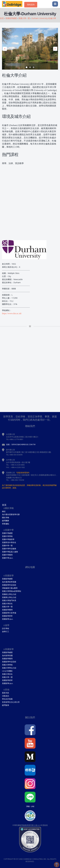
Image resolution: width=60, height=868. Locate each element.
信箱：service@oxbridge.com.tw (21, 444)
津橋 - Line (30, 806)
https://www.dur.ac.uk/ (12, 313)
